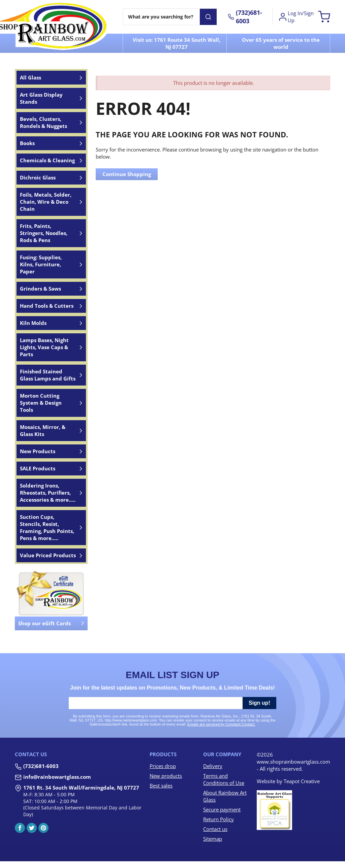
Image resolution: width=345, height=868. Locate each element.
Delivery (213, 766)
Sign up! (259, 703)
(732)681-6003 (41, 766)
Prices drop (163, 766)
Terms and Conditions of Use (224, 779)
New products (166, 776)
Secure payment (222, 809)
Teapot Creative (302, 781)
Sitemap (213, 839)
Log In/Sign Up (296, 17)
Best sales (161, 786)
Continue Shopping (127, 174)
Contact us (215, 829)
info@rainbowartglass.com (57, 777)
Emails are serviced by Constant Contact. (221, 724)
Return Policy (218, 819)
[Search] (161, 17)
